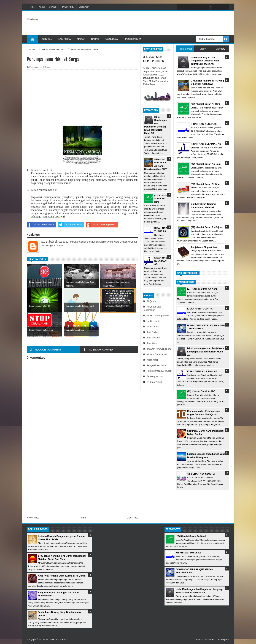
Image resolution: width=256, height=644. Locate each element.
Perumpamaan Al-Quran (159, 371)
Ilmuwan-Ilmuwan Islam (159, 349)
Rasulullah (112, 39)
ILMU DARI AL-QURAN (55, 640)
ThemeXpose (223, 640)
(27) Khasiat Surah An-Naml (202, 289)
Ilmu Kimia (152, 343)
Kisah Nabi (152, 360)
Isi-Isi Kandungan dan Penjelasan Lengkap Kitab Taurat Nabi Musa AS (206, 351)
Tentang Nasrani (155, 376)
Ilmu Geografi (153, 338)
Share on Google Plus (101, 225)
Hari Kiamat (153, 327)
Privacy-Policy (67, 7)
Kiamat (81, 39)
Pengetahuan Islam (157, 365)
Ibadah (95, 39)
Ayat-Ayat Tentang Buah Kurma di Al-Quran (62, 576)
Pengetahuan (133, 39)
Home (32, 7)
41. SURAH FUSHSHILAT (155, 59)
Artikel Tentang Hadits (158, 315)
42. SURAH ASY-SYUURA (201, 474)
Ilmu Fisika (64, 39)
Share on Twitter (70, 225)
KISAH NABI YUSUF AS (200, 309)
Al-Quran (151, 301)
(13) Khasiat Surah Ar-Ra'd (161, 199)
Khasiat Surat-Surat (157, 354)
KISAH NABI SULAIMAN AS (161, 261)
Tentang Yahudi (154, 382)
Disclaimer (84, 7)
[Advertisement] (165, 23)
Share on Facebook (41, 225)
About (42, 7)
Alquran (47, 39)
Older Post (132, 518)
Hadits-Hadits (153, 321)
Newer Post (33, 518)
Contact (53, 7)
